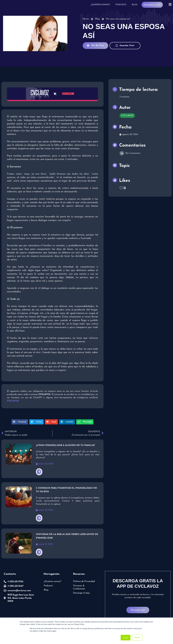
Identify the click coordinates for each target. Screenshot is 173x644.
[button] (20, 422)
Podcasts (121, 5)
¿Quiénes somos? (100, 5)
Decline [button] (137, 638)
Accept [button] (126, 638)
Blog (134, 5)
